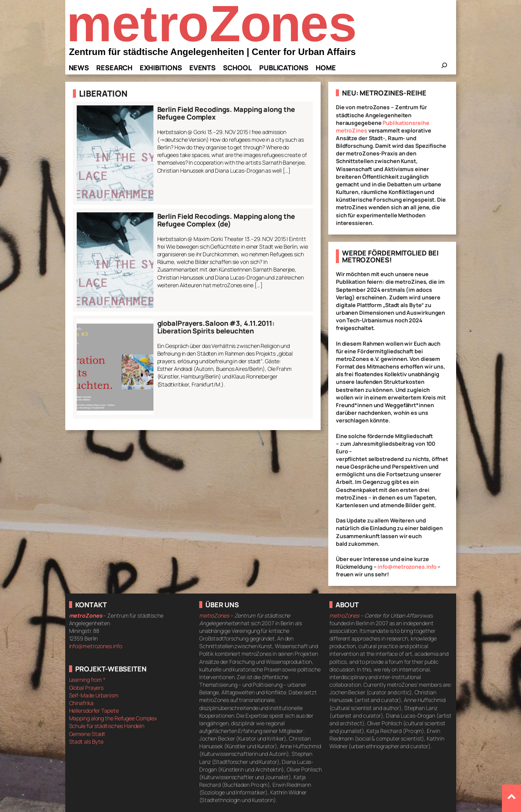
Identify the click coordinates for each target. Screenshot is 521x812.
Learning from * (87, 680)
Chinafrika (81, 703)
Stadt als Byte (86, 742)
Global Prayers (86, 688)
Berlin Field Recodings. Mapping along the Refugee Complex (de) (226, 220)
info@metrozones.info (407, 567)
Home (326, 68)
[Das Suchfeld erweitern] (444, 68)
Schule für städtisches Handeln (107, 726)
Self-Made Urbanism (94, 695)
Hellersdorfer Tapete (94, 711)
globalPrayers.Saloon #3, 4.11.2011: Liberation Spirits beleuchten (216, 327)
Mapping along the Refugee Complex (113, 718)
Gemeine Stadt (87, 734)
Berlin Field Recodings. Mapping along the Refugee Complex (226, 113)
